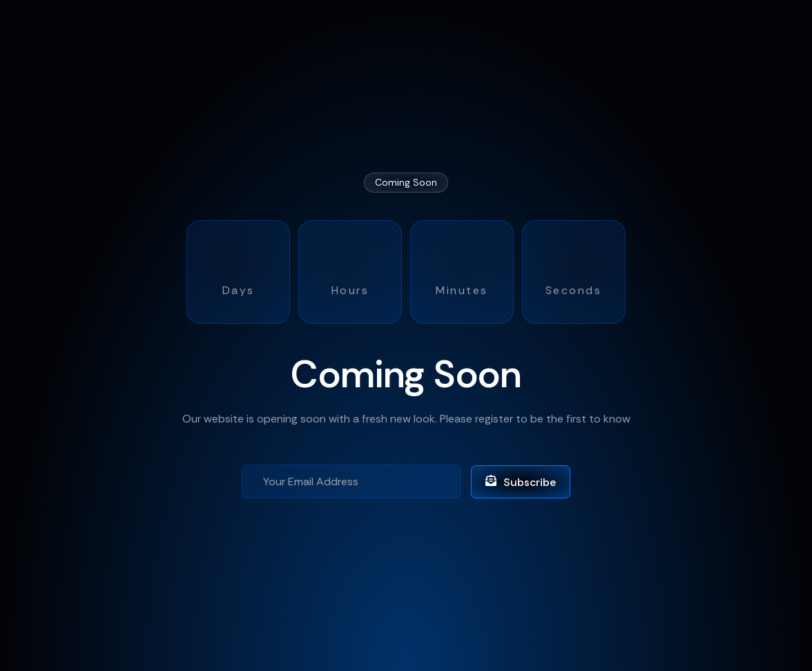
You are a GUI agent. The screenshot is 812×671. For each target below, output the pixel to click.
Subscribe (521, 482)
